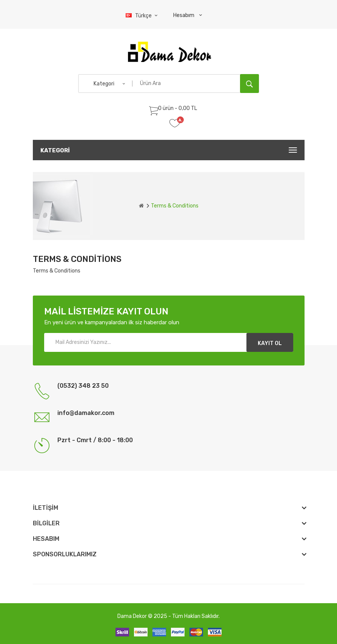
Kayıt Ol (270, 343)
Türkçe (143, 16)
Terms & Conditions (175, 206)
